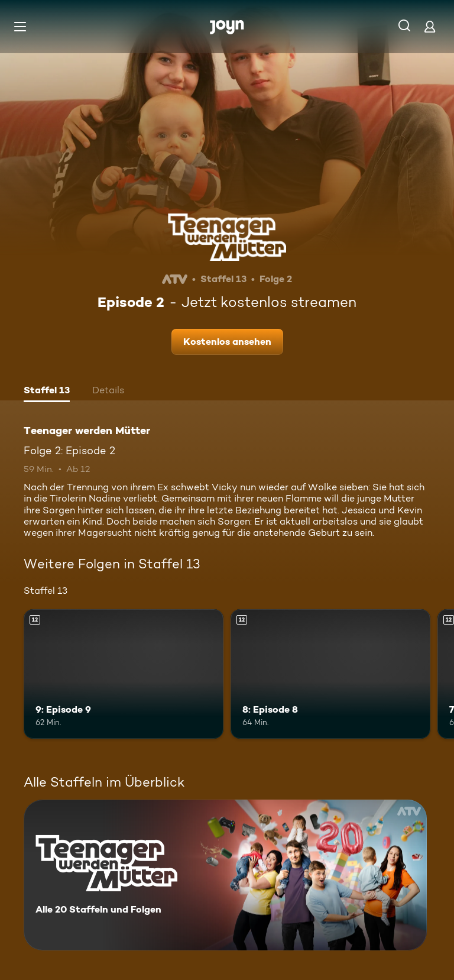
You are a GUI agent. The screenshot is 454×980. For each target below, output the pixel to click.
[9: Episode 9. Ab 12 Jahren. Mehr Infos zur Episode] (124, 674)
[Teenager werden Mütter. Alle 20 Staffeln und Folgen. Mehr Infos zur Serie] (225, 875)
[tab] (47, 392)
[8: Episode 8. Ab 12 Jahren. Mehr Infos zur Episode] (330, 674)
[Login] (430, 26)
